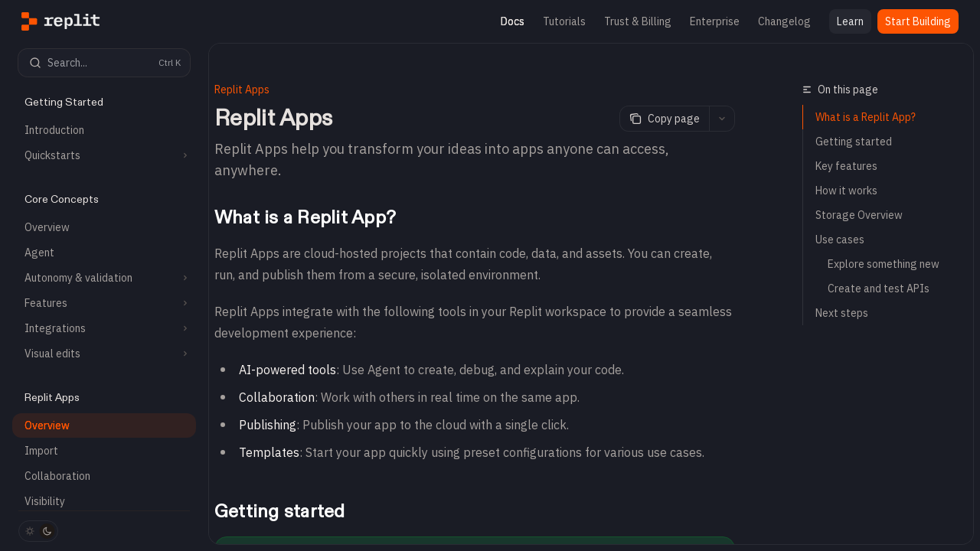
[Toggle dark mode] (38, 531)
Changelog (784, 21)
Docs (513, 21)
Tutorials (564, 21)
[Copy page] (664, 119)
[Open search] (104, 63)
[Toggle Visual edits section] (104, 354)
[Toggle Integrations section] (104, 328)
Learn (850, 21)
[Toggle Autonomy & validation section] (104, 278)
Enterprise (715, 21)
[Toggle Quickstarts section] (104, 155)
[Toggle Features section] (104, 303)
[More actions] (722, 119)
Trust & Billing (638, 21)
